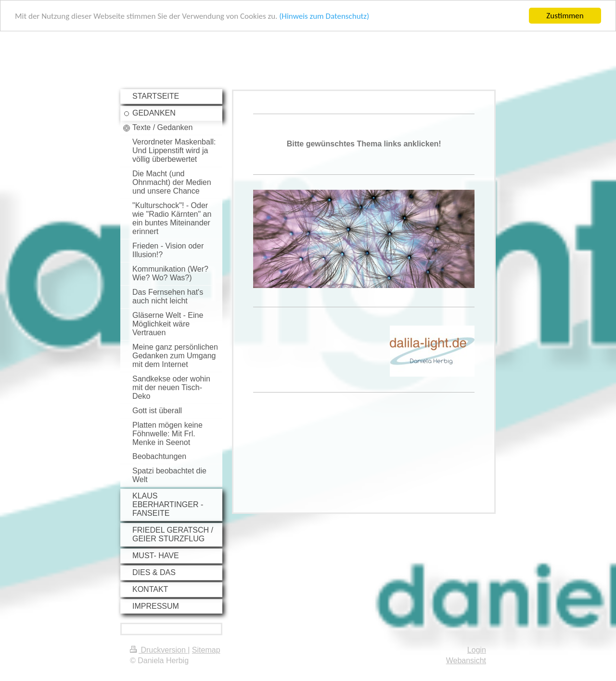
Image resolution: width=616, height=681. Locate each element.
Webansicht (466, 661)
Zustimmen (565, 16)
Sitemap (206, 650)
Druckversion (159, 650)
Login (477, 650)
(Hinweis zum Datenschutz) (324, 16)
